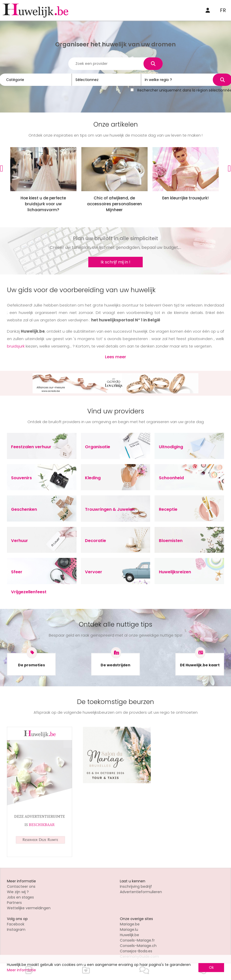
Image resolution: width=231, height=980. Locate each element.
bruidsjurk (16, 346)
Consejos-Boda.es (136, 951)
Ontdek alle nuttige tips (115, 624)
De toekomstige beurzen (115, 702)
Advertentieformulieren (141, 892)
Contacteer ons (21, 886)
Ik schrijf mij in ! (115, 262)
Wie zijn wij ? (18, 892)
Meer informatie (21, 970)
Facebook (16, 924)
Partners (14, 903)
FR (223, 10)
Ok (211, 967)
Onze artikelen (116, 124)
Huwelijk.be (129, 935)
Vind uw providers (116, 411)
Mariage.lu (129, 930)
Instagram (16, 930)
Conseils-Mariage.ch (138, 946)
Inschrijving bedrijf (136, 886)
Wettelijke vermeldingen (29, 908)
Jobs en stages (20, 897)
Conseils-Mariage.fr (137, 940)
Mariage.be (130, 924)
